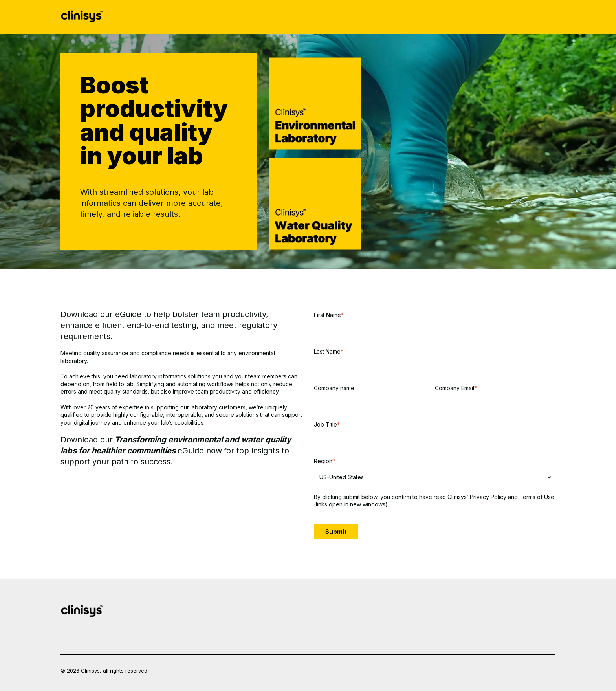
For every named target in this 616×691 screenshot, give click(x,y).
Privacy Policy (488, 497)
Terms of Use (537, 497)
